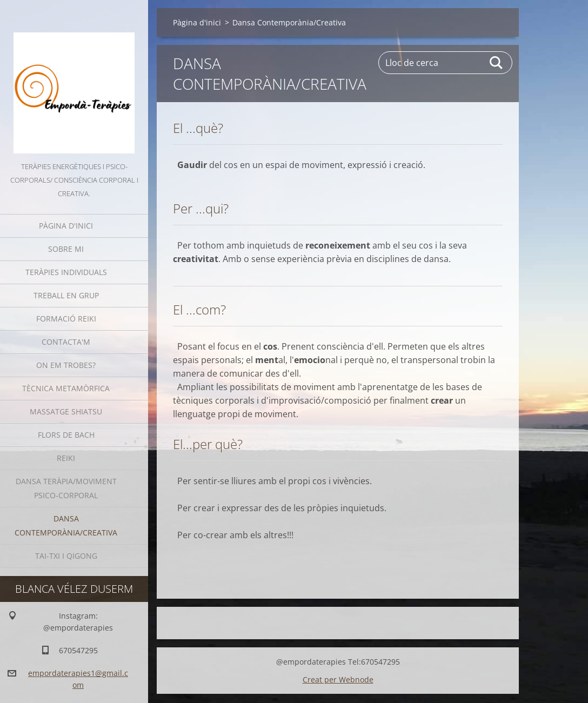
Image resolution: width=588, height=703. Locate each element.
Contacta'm (66, 342)
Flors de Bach (66, 435)
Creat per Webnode (338, 679)
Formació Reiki (66, 319)
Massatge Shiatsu (66, 411)
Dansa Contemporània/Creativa (66, 525)
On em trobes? (66, 365)
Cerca (497, 63)
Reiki (66, 458)
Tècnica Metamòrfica (66, 388)
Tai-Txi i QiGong (66, 556)
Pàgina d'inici (66, 226)
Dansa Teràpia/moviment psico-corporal (66, 488)
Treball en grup (66, 295)
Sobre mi (66, 249)
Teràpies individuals (66, 272)
